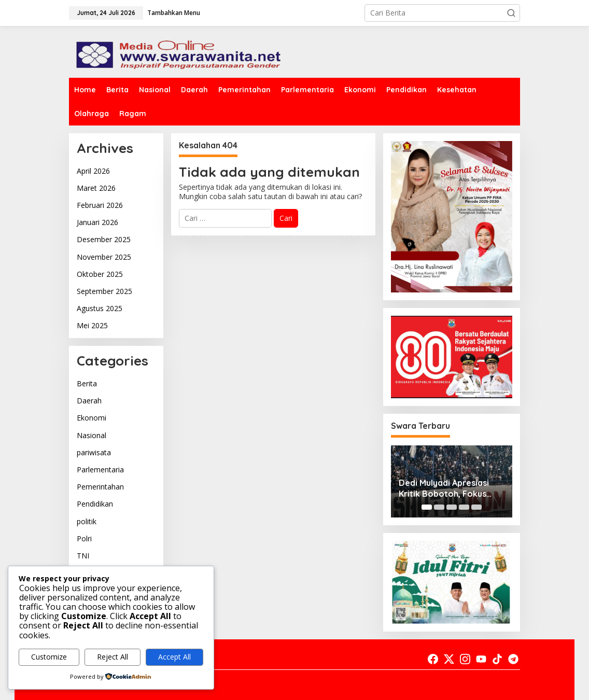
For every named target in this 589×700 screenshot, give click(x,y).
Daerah (89, 401)
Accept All (174, 657)
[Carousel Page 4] (464, 507)
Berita (87, 383)
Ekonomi (92, 418)
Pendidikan (95, 504)
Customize (49, 657)
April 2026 (93, 171)
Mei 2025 (92, 325)
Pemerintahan (100, 487)
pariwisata (94, 452)
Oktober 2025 (100, 274)
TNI (83, 556)
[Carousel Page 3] (452, 507)
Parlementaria (100, 470)
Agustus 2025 (100, 308)
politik (87, 521)
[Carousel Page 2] (439, 507)
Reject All (113, 657)
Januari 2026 (97, 222)
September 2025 (104, 291)
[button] (511, 13)
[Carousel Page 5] (476, 507)
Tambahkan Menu (174, 13)
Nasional (92, 435)
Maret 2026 (96, 188)
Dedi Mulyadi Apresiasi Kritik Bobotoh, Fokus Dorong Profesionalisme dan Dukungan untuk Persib (448, 488)
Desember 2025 (104, 239)
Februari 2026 (100, 205)
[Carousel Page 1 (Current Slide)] (427, 507)
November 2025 (104, 257)
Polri (84, 538)
